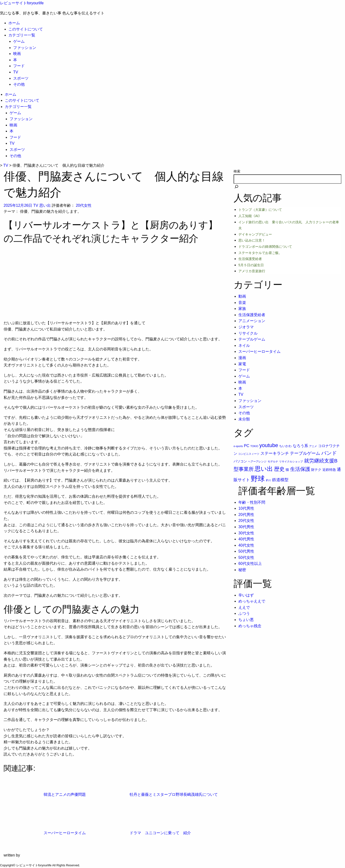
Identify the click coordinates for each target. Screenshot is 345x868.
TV (16, 72)
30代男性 (246, 527)
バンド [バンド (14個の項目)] (329, 453)
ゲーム (19, 41)
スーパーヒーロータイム (259, 351)
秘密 (242, 570)
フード (19, 66)
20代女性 (84, 205)
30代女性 (246, 533)
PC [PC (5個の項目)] (247, 446)
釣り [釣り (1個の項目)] (269, 480)
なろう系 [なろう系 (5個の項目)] (300, 446)
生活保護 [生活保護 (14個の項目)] (300, 469)
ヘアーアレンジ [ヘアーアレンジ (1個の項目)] (257, 461)
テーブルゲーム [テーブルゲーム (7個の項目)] (305, 453)
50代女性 (246, 558)
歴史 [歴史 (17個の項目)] (279, 469)
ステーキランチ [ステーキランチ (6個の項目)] (275, 453)
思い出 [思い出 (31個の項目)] (264, 469)
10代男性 (246, 508)
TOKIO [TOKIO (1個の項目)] (254, 446)
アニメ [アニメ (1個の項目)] (313, 446)
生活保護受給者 (252, 315)
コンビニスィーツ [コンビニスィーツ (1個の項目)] (249, 454)
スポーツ (21, 78)
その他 (19, 84)
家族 (242, 309)
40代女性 (246, 545)
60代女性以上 (250, 564)
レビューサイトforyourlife (22, 3)
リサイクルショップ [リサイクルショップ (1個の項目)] (291, 461)
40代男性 (246, 539)
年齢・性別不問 (252, 502)
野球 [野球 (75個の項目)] (258, 479)
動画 (242, 296)
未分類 (244, 419)
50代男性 (246, 551)
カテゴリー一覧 (22, 35)
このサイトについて (26, 29)
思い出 (45, 205)
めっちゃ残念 (250, 626)
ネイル (244, 345)
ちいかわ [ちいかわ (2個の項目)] (285, 446)
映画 (17, 54)
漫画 (242, 358)
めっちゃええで (252, 601)
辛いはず (246, 595)
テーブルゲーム (252, 339)
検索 (237, 171)
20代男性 (246, 515)
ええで (244, 607)
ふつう (244, 613)
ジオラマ (246, 327)
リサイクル (248, 333)
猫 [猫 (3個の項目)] (287, 470)
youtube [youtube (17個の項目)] (269, 445)
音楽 (242, 303)
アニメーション (252, 321)
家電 (242, 364)
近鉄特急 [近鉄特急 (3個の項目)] (329, 470)
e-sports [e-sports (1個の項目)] (238, 446)
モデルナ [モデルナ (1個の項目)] (273, 461)
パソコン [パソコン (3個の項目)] (240, 461)
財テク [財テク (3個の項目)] (316, 470)
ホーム (14, 23)
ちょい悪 (246, 620)
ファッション (25, 48)
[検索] (236, 187)
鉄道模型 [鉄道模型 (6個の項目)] (280, 480)
